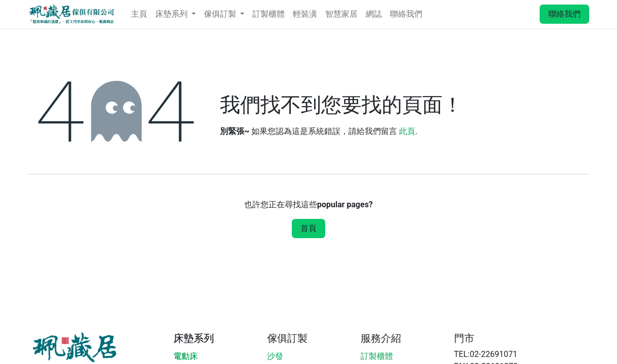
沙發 (275, 356)
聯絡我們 (564, 14)
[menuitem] (139, 14)
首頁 (308, 228)
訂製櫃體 (377, 356)
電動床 (186, 356)
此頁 (407, 131)
